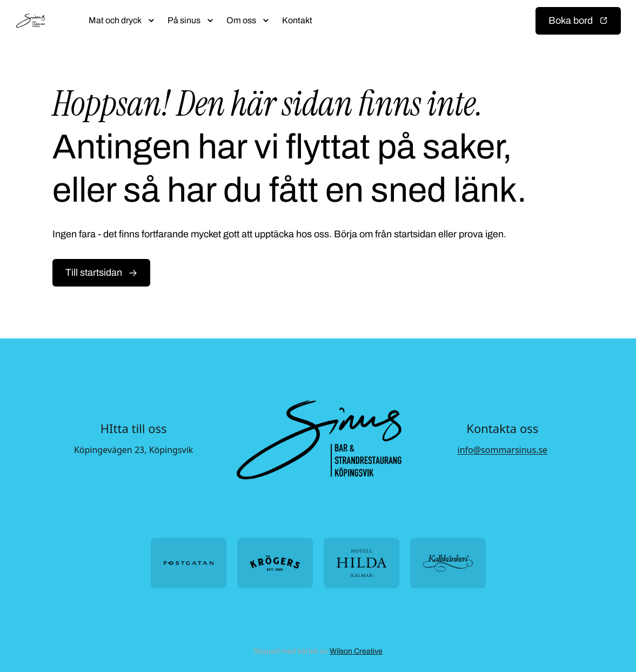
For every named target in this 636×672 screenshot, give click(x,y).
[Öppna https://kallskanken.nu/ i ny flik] (448, 563)
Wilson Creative (356, 651)
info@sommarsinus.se (503, 450)
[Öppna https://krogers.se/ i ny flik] (275, 563)
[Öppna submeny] (151, 21)
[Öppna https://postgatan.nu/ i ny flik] (189, 563)
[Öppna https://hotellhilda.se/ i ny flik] (361, 563)
